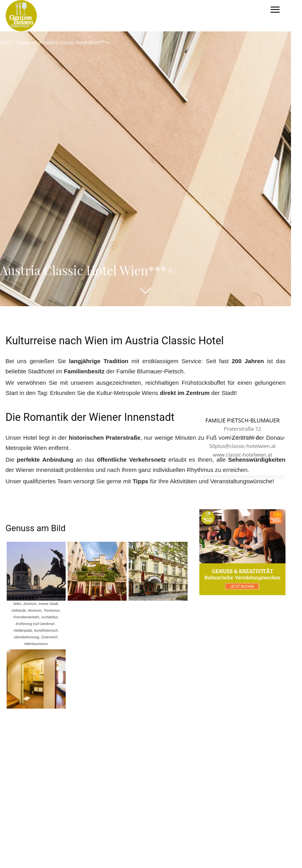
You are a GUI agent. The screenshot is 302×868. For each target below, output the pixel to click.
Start (5, 43)
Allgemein (27, 43)
